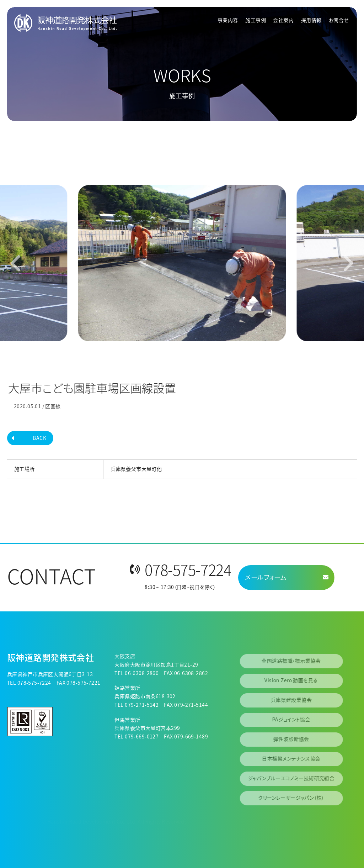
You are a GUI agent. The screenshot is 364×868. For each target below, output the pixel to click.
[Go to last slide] (16, 263)
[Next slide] (348, 263)
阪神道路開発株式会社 (50, 657)
